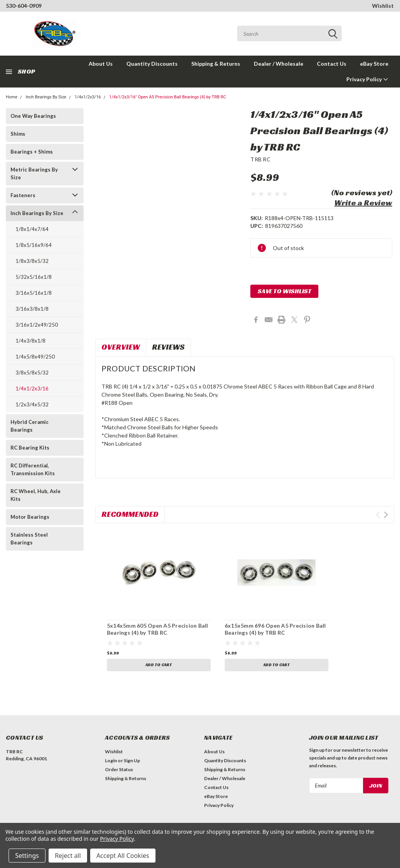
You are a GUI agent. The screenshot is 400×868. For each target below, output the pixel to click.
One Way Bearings (33, 116)
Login (111, 760)
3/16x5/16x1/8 (34, 293)
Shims (18, 134)
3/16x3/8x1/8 (32, 309)
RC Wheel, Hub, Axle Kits (36, 495)
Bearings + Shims (32, 152)
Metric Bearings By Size (34, 173)
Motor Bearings (30, 517)
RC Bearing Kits (30, 448)
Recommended (130, 514)
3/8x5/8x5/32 (32, 373)
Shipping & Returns (216, 64)
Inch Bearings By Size (46, 97)
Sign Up (132, 760)
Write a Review (363, 203)
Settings (27, 856)
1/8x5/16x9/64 (34, 245)
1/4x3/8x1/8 (31, 341)
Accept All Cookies (123, 856)
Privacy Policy (367, 79)
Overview (121, 347)
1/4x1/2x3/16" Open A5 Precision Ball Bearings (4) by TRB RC (168, 97)
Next (386, 515)
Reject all (68, 856)
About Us (101, 64)
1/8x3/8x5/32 (32, 261)
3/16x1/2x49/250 (37, 325)
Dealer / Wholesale (279, 64)
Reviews (168, 347)
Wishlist (383, 6)
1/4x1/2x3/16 (88, 97)
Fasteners (23, 195)
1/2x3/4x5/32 (32, 404)
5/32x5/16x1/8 (34, 277)
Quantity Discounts (152, 64)
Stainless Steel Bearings (29, 539)
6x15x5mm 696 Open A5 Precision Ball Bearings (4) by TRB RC (275, 629)
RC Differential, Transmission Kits (33, 469)
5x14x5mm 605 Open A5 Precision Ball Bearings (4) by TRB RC (158, 629)
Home (12, 97)
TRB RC (260, 159)
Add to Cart (159, 665)
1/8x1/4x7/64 (32, 229)
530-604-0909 (24, 6)
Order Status (119, 769)
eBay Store (374, 64)
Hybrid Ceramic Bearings (30, 426)
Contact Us (332, 64)
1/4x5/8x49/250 (35, 357)
